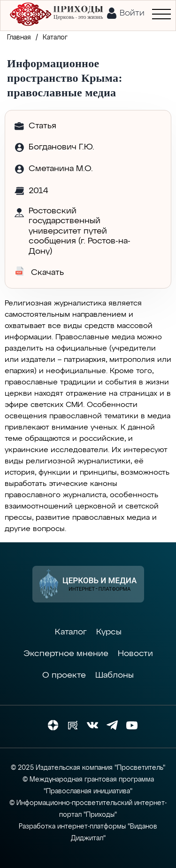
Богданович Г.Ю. (61, 147)
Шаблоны (115, 675)
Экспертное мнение (66, 654)
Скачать (39, 272)
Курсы (109, 632)
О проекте (64, 675)
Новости (135, 654)
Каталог (71, 632)
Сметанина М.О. (61, 169)
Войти (132, 13)
